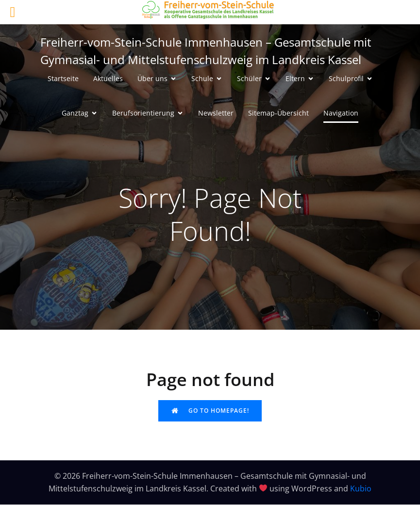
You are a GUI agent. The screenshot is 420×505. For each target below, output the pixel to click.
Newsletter (216, 113)
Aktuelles (108, 79)
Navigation (341, 113)
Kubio (361, 489)
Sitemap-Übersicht (278, 113)
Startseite (63, 79)
